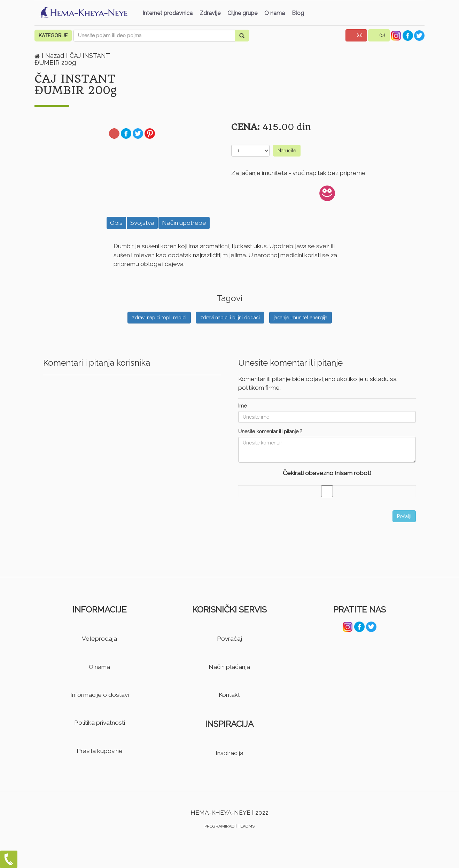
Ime (242, 406)
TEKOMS (246, 826)
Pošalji (404, 516)
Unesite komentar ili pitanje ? (270, 432)
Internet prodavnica (168, 13)
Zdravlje (210, 13)
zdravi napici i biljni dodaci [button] (230, 318)
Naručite (287, 151)
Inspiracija (229, 753)
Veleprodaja (99, 639)
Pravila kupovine (100, 751)
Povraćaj (229, 639)
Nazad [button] (56, 56)
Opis (116, 223)
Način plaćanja (229, 667)
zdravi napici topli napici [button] (159, 318)
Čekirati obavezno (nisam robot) (327, 473)
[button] (356, 35)
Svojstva (142, 223)
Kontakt (229, 695)
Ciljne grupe (242, 13)
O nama (275, 13)
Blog (298, 13)
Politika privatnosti (100, 723)
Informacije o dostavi (100, 695)
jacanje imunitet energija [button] (301, 318)
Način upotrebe (184, 223)
